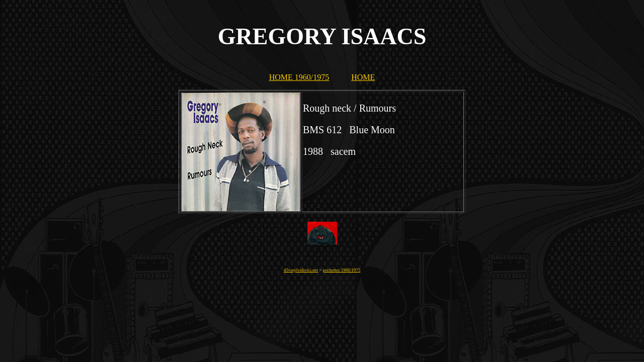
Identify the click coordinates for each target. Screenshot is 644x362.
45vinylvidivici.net (301, 270)
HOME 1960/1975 (299, 77)
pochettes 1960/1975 (342, 270)
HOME (363, 77)
